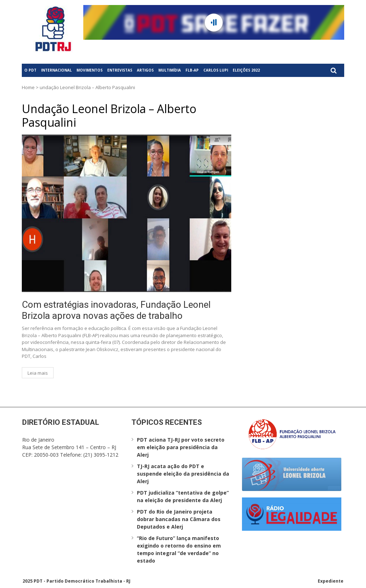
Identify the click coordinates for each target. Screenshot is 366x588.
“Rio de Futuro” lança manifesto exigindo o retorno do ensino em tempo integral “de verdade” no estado (179, 549)
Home (28, 87)
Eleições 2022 (246, 70)
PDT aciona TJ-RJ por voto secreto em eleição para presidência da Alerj (181, 447)
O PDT (30, 70)
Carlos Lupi (216, 70)
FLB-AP (192, 70)
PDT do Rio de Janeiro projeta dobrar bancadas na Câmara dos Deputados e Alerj (179, 519)
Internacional (56, 70)
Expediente (331, 581)
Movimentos (90, 70)
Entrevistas (120, 70)
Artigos (145, 70)
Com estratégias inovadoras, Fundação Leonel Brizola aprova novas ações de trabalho (116, 310)
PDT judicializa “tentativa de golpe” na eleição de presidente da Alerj (183, 496)
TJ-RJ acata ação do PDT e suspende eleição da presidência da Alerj (183, 474)
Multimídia (170, 70)
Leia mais (38, 373)
